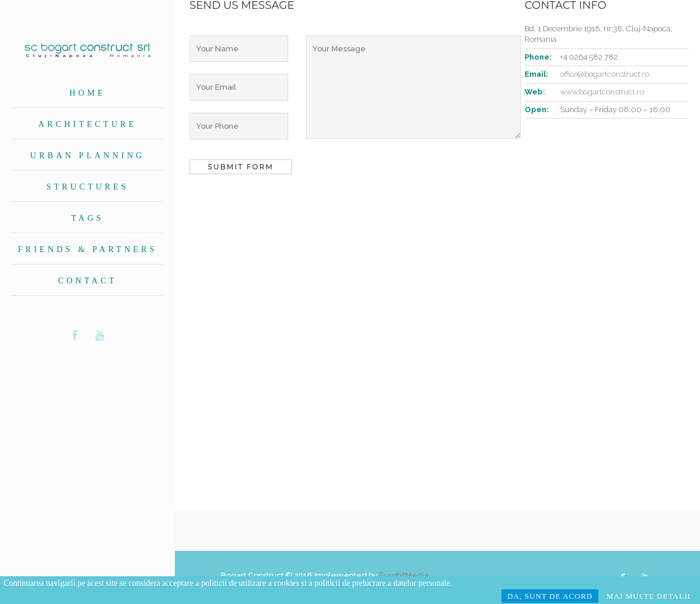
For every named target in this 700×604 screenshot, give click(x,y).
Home (88, 93)
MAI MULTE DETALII (648, 596)
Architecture (88, 124)
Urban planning (87, 156)
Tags (87, 218)
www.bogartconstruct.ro (602, 92)
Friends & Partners (87, 249)
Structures (87, 187)
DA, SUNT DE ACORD (550, 596)
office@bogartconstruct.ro (605, 74)
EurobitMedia (404, 575)
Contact (87, 281)
